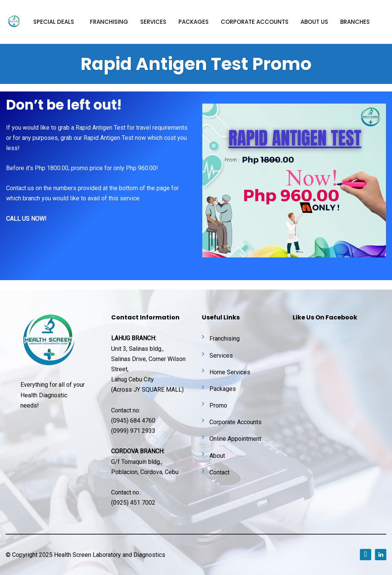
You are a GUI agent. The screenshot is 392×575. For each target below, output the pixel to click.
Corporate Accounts (236, 422)
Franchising (109, 22)
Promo (218, 405)
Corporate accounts (255, 22)
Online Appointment (235, 439)
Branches (355, 22)
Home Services (230, 372)
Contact (219, 472)
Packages (194, 22)
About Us (314, 22)
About (217, 456)
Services (153, 22)
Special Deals (54, 22)
